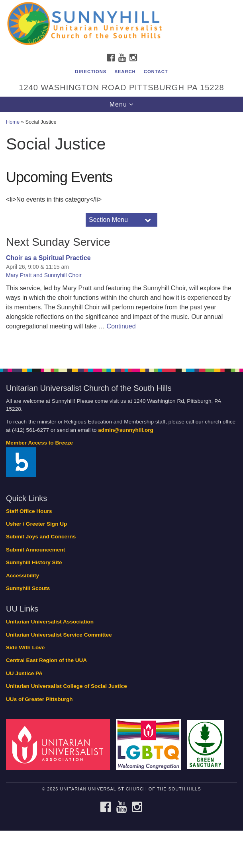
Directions (91, 72)
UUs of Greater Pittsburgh (39, 699)
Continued (121, 326)
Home (13, 122)
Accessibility (23, 576)
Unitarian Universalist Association (50, 622)
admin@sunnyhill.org (126, 430)
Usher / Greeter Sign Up (36, 524)
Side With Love (25, 648)
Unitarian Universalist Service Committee (59, 635)
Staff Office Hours (29, 511)
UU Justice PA (24, 673)
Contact (156, 72)
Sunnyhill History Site (34, 562)
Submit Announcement (35, 550)
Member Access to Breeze (39, 443)
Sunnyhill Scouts (28, 588)
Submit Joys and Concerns (41, 537)
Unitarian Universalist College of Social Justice (67, 686)
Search (125, 72)
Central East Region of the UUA (46, 660)
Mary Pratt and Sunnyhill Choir (44, 275)
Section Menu (108, 220)
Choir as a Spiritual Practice (48, 258)
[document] (121, 236)
